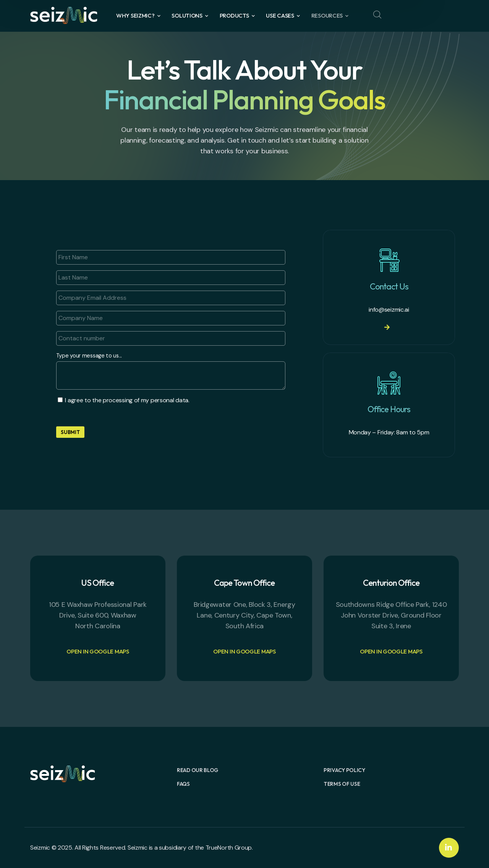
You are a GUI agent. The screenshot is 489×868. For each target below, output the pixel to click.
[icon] (449, 848)
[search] (377, 15)
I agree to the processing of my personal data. (127, 400)
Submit (70, 432)
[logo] (64, 15)
